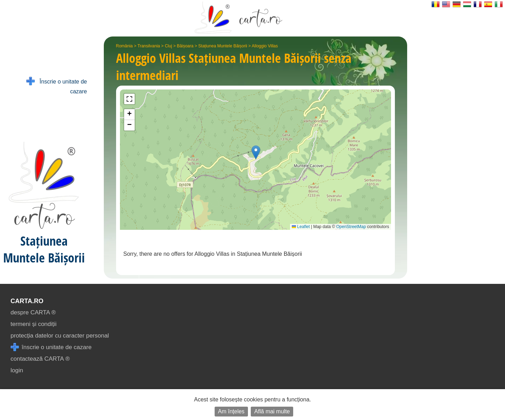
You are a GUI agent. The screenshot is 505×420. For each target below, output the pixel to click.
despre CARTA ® (33, 312)
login (17, 370)
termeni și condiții (33, 324)
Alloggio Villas (265, 46)
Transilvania (149, 46)
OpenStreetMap (351, 227)
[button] (256, 152)
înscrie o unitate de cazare (51, 347)
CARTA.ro (27, 301)
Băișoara (185, 46)
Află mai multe (272, 411)
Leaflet (301, 227)
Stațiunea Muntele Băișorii (223, 46)
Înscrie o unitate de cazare (57, 86)
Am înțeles (231, 411)
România (124, 46)
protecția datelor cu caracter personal (60, 336)
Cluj (169, 46)
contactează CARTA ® (40, 359)
